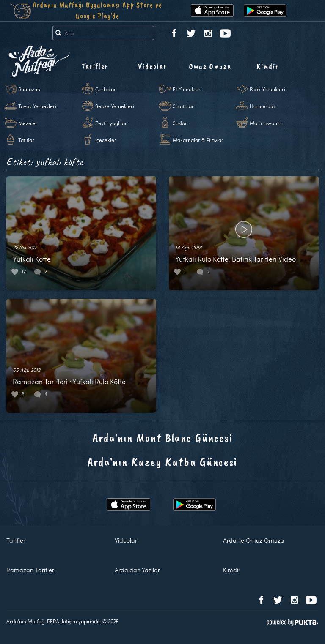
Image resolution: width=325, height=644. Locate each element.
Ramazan (29, 89)
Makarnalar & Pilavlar (198, 140)
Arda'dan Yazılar (137, 570)
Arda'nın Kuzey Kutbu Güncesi (162, 462)
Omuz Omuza (210, 66)
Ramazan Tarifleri (31, 570)
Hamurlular (263, 106)
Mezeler (28, 123)
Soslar (180, 123)
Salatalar (183, 106)
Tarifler (95, 66)
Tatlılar (26, 140)
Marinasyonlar (267, 123)
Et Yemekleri (187, 89)
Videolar (153, 66)
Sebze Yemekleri (115, 106)
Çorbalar (106, 89)
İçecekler (106, 140)
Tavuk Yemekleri (37, 106)
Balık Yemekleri (267, 89)
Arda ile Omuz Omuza (254, 540)
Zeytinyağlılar (111, 123)
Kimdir (268, 66)
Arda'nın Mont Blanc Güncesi (163, 438)
